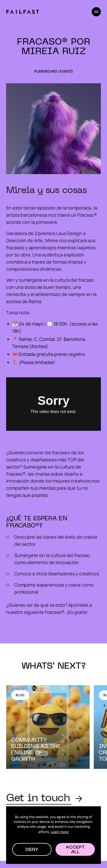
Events (66, 71)
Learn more (60, 832)
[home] (22, 12)
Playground (46, 71)
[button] (32, 849)
